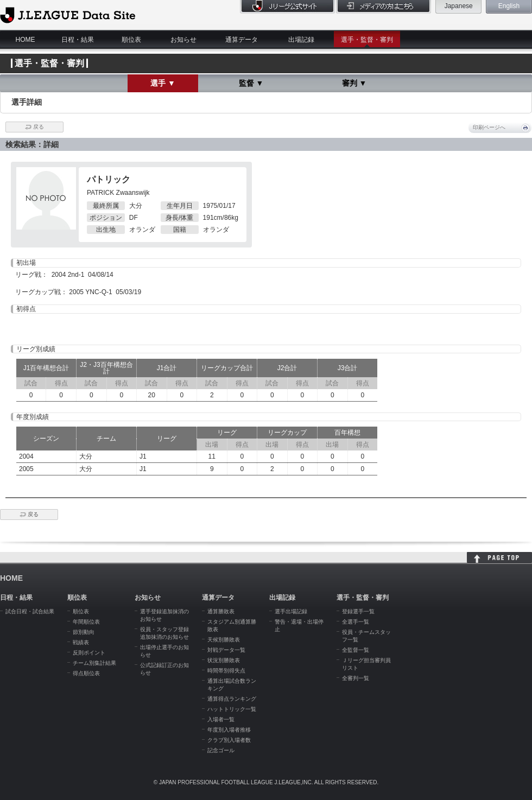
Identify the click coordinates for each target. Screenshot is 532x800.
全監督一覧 (356, 650)
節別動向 (84, 632)
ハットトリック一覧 (232, 709)
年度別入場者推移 (229, 730)
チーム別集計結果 (94, 663)
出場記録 (301, 40)
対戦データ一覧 (226, 650)
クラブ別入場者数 (229, 740)
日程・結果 (78, 40)
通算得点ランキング (232, 699)
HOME (26, 40)
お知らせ (183, 40)
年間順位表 (86, 622)
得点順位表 (86, 673)
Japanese (459, 6)
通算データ (242, 40)
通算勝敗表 (221, 611)
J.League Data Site (68, 15)
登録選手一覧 (358, 611)
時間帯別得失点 (226, 671)
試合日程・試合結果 (30, 611)
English (509, 6)
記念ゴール (221, 750)
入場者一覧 (221, 719)
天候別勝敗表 (224, 640)
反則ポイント (89, 653)
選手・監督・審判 (367, 40)
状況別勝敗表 (224, 660)
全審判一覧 (356, 678)
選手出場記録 (291, 611)
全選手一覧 (356, 622)
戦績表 (81, 642)
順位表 (131, 40)
